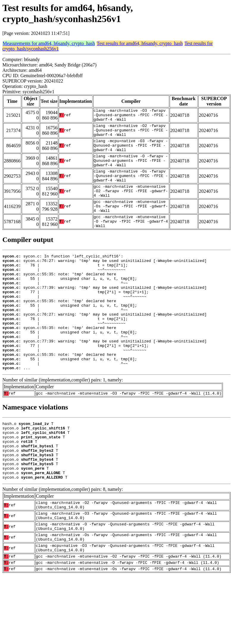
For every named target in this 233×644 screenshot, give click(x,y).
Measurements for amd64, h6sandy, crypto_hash (49, 43)
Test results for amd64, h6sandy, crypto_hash (140, 43)
